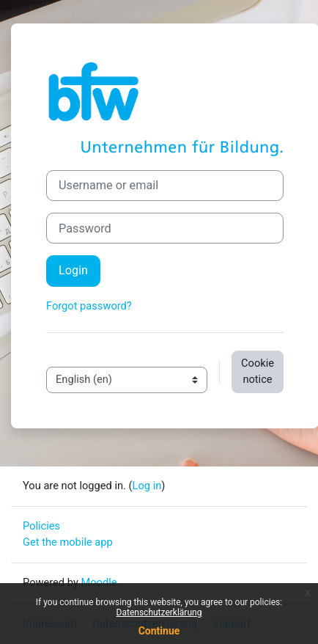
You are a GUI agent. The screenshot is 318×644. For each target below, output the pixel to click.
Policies (41, 526)
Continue (159, 631)
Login (73, 270)
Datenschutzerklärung (159, 612)
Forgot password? (89, 306)
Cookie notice (258, 371)
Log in (147, 486)
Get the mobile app (68, 542)
